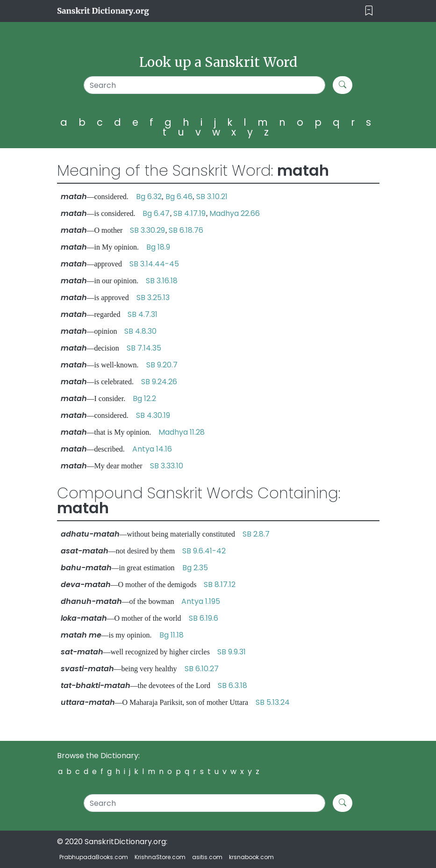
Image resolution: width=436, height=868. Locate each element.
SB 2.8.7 (256, 534)
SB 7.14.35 (144, 348)
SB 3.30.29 (147, 230)
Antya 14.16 (152, 449)
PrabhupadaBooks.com (94, 857)
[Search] (205, 85)
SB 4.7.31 (143, 314)
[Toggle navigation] (369, 11)
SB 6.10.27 (202, 669)
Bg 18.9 (158, 247)
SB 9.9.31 (232, 652)
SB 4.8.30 (140, 331)
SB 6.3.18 (232, 685)
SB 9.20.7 (162, 365)
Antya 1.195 (201, 601)
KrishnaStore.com (160, 857)
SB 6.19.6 (204, 618)
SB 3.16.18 (162, 281)
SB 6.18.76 (186, 230)
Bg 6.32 (149, 197)
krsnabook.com (251, 857)
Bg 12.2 (144, 398)
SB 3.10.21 (212, 197)
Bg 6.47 (156, 213)
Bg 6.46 (179, 197)
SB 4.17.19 (189, 213)
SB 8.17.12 (220, 585)
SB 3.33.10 (167, 466)
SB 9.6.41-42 (204, 551)
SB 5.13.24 (273, 702)
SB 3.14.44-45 (154, 264)
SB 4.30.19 (153, 415)
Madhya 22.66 (235, 213)
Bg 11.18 (172, 635)
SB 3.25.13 (153, 298)
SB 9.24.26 (159, 382)
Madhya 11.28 (182, 432)
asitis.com (207, 857)
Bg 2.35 (195, 568)
